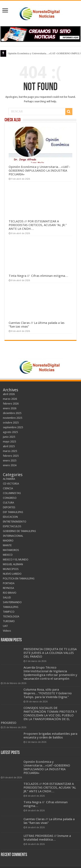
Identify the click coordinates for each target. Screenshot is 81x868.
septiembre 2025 (13, 427)
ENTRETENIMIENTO (15, 522)
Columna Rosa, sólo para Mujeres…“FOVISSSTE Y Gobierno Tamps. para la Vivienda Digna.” (48, 693)
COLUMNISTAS (12, 493)
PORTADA (9, 583)
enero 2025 (10, 461)
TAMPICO (9, 612)
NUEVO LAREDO (12, 574)
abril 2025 (9, 446)
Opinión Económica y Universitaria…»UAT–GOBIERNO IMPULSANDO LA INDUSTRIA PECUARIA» (39, 171)
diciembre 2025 (12, 413)
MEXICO (8, 555)
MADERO (8, 541)
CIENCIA (8, 488)
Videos (7, 631)
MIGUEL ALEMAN (13, 564)
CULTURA (8, 503)
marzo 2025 (10, 451)
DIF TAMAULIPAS (13, 512)
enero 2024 (10, 465)
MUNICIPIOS (11, 569)
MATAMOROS (11, 550)
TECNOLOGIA (11, 616)
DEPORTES (9, 507)
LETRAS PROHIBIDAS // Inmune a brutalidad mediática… (47, 838)
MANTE (7, 545)
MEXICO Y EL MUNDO (16, 560)
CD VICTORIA (11, 484)
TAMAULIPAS (11, 607)
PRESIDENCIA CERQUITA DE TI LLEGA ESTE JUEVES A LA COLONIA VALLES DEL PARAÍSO (50, 653)
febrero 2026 (11, 404)
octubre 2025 (11, 423)
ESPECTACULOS (12, 526)
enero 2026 (10, 408)
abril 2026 (9, 394)
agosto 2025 (10, 432)
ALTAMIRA (9, 479)
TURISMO (9, 621)
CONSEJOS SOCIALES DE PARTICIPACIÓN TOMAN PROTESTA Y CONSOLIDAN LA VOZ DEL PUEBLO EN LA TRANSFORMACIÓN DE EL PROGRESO (39, 715)
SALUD (7, 597)
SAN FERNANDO (12, 602)
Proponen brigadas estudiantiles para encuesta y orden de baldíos (50, 736)
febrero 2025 (11, 456)
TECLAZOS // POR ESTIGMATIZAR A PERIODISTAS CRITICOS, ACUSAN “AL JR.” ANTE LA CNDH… (38, 225)
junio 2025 (9, 437)
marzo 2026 (10, 399)
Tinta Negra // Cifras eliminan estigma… (38, 276)
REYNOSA (8, 588)
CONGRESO (10, 498)
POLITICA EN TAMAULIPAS (19, 578)
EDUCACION (10, 517)
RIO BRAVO (10, 593)
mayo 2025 (9, 442)
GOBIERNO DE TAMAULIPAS (19, 531)
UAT (5, 626)
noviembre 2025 (13, 418)
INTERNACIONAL (13, 536)
